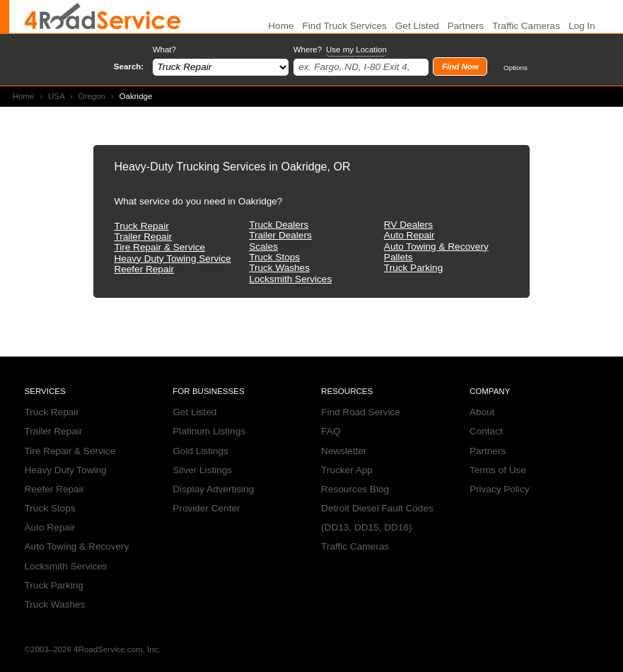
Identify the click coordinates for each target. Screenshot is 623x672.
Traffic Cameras (526, 26)
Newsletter (344, 451)
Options (516, 68)
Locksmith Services (290, 279)
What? (164, 50)
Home (24, 96)
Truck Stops (274, 257)
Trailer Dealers (280, 235)
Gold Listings (200, 451)
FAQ (331, 431)
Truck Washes (279, 268)
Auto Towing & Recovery (436, 247)
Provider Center (206, 508)
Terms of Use (498, 470)
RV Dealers (408, 225)
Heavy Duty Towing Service (172, 259)
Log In (582, 26)
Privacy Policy (500, 489)
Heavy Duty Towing (66, 470)
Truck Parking (413, 268)
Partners (466, 26)
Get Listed (417, 26)
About (482, 412)
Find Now (460, 66)
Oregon (92, 96)
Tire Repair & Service (159, 247)
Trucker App (347, 470)
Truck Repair (141, 226)
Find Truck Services (345, 26)
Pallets (398, 257)
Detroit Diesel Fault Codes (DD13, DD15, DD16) (377, 518)
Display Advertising (213, 489)
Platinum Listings (209, 431)
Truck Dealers (279, 225)
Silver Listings (202, 470)
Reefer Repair (144, 269)
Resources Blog (355, 489)
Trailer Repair (143, 237)
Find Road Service (361, 412)
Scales (263, 247)
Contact (486, 431)
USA (56, 96)
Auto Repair (409, 235)
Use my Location (356, 50)
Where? (340, 50)
